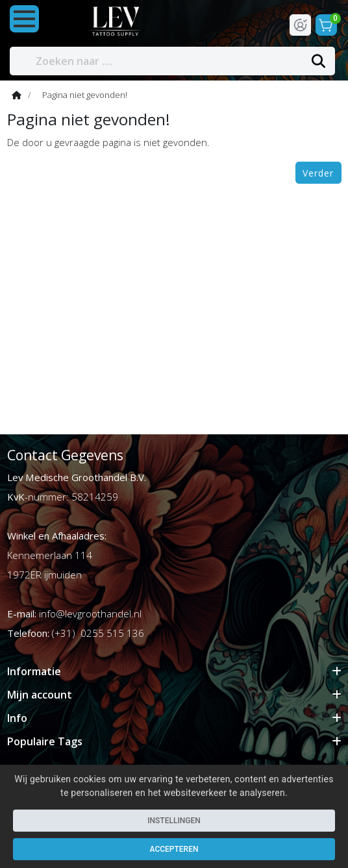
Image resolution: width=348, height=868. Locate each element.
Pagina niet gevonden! (85, 95)
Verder (318, 173)
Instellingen (174, 821)
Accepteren (174, 849)
